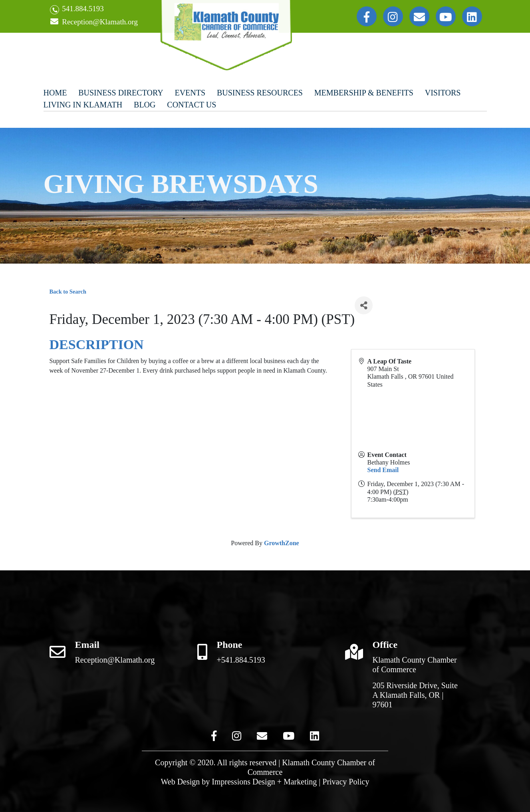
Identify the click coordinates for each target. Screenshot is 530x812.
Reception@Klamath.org (94, 22)
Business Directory (121, 93)
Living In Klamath (83, 105)
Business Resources (260, 93)
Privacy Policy (346, 782)
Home (55, 93)
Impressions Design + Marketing (264, 782)
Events (190, 93)
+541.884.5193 (241, 660)
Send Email (383, 470)
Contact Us (192, 105)
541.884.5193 (77, 9)
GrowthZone (282, 543)
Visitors (443, 93)
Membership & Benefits (364, 93)
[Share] (364, 305)
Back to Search (68, 292)
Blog (145, 105)
